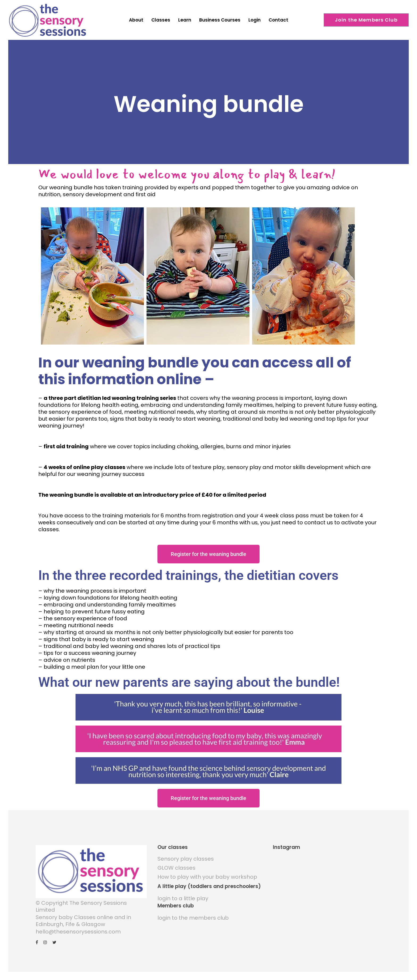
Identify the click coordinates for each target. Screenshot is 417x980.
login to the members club (193, 913)
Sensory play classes (186, 854)
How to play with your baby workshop (207, 872)
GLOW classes (176, 863)
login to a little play (183, 894)
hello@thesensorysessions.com (78, 927)
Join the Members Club (366, 20)
